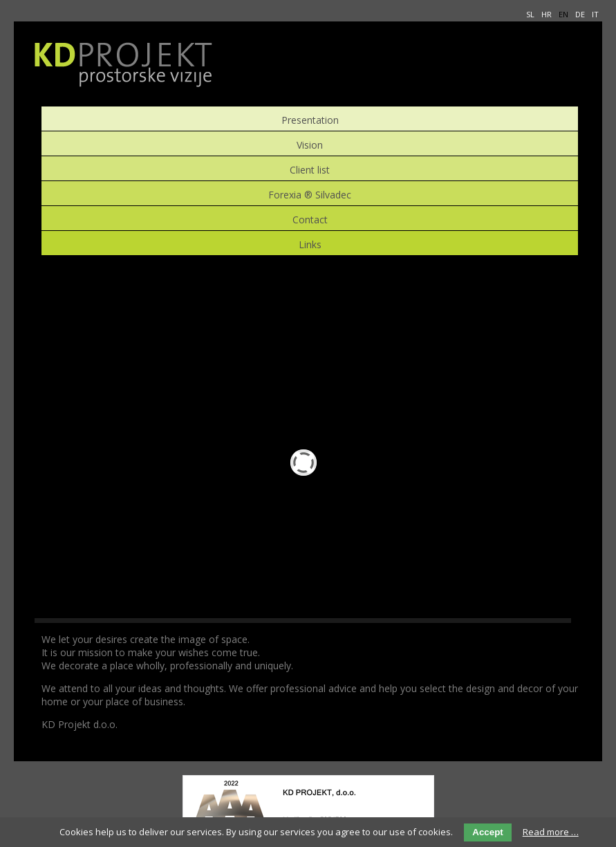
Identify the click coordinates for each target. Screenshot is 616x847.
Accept (487, 832)
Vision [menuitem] (310, 143)
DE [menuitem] (580, 14)
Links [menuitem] (310, 243)
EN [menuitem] (563, 14)
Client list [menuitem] (310, 168)
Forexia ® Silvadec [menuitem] (310, 193)
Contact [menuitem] (310, 218)
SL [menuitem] (530, 14)
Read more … (551, 832)
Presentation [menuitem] (310, 119)
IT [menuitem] (595, 14)
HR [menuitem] (547, 14)
